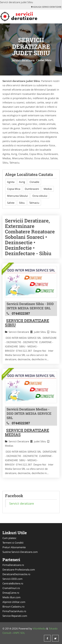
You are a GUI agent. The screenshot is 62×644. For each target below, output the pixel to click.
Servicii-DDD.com (12, 579)
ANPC (16, 633)
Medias (48, 189)
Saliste (11, 203)
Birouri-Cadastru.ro (13, 607)
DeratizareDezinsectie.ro (16, 574)
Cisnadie (34, 182)
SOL (23, 633)
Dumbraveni (32, 189)
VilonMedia (39, 628)
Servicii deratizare (23, 60)
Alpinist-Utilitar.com (14, 602)
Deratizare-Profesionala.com (19, 570)
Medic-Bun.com (11, 597)
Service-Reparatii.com (15, 616)
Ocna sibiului (40, 196)
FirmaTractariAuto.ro (14, 611)
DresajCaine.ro (11, 593)
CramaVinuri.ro (11, 588)
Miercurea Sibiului (17, 196)
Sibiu (22, 203)
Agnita (11, 182)
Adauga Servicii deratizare (46, 7)
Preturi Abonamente (14, 547)
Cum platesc (9, 538)
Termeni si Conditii (13, 543)
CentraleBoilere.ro (13, 583)
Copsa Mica (14, 189)
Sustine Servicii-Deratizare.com (20, 552)
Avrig (22, 182)
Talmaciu (34, 203)
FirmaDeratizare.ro (13, 565)
